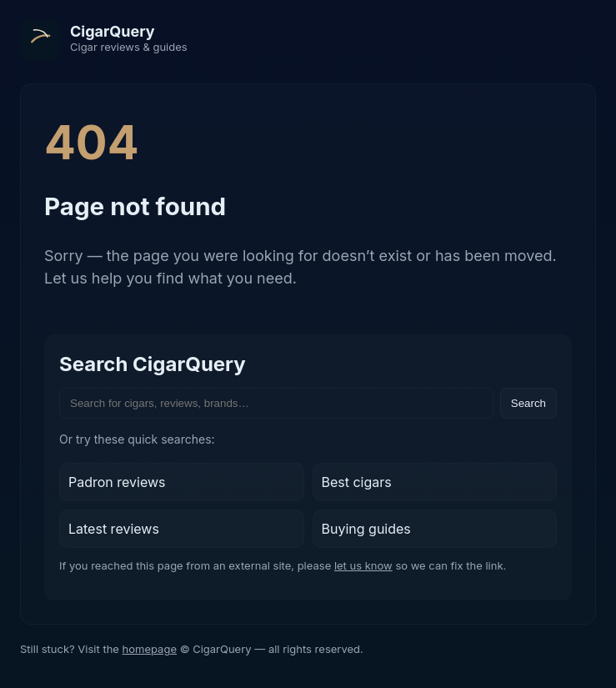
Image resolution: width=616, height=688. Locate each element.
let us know (363, 565)
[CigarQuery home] (104, 40)
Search (528, 403)
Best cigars (357, 482)
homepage (150, 649)
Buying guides (366, 529)
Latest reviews (114, 529)
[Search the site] (276, 403)
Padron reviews (117, 482)
